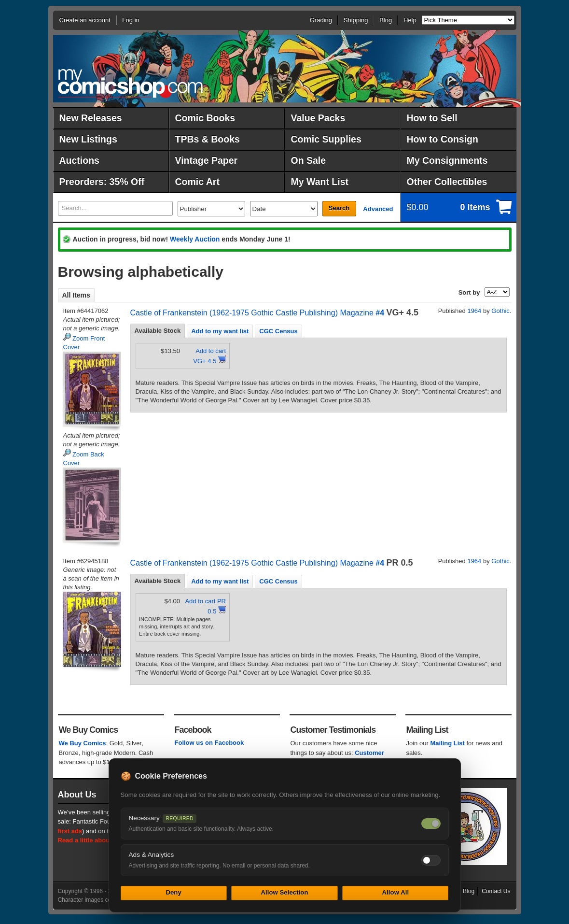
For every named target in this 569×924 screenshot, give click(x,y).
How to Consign (443, 139)
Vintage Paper (207, 160)
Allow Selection (284, 892)
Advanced (378, 209)
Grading (321, 20)
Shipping (356, 20)
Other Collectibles (447, 182)
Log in (131, 20)
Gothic (500, 311)
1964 (474, 311)
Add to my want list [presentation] (220, 331)
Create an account (85, 20)
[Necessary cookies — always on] (431, 824)
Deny (173, 892)
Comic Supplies (326, 139)
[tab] (158, 331)
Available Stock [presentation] (158, 331)
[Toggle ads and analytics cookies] (431, 860)
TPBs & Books (208, 139)
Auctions (79, 160)
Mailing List (447, 743)
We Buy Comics (83, 743)
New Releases (91, 118)
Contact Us (496, 891)
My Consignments (447, 160)
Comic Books (205, 118)
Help (410, 20)
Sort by (469, 292)
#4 (380, 313)
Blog (386, 20)
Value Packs (318, 118)
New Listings (88, 139)
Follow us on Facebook (209, 743)
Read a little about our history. (103, 840)
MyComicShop (130, 83)
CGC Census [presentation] (278, 331)
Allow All (396, 892)
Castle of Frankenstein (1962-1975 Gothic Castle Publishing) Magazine (252, 313)
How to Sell (432, 118)
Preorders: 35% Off (102, 182)
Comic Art (197, 182)
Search (339, 208)
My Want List (320, 182)
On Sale (309, 160)
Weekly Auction (195, 239)
